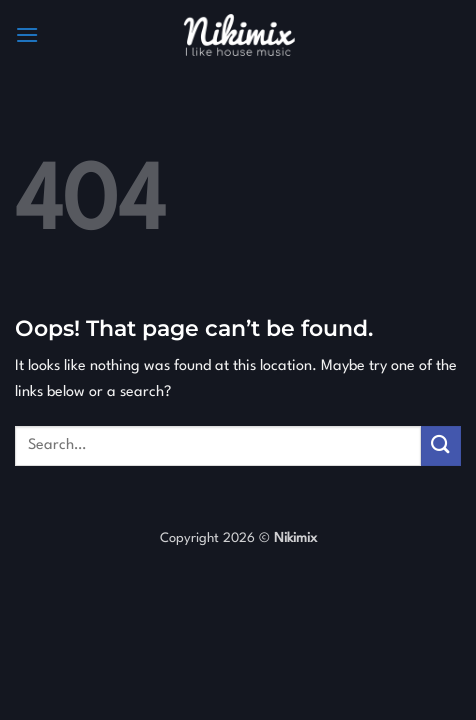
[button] (27, 34)
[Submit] (441, 445)
